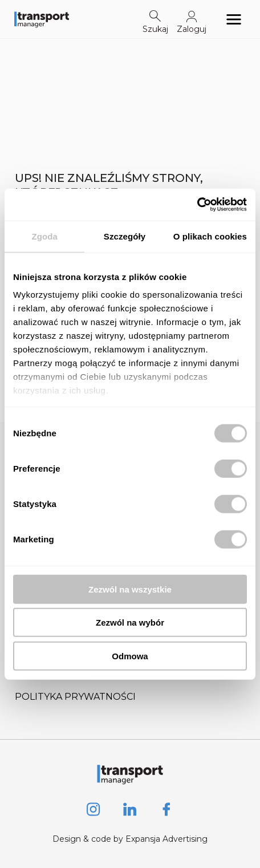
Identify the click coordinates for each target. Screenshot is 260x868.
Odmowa (130, 656)
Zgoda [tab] (44, 236)
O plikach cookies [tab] (210, 236)
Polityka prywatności (75, 697)
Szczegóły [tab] (125, 236)
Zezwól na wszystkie (130, 589)
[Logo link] (42, 19)
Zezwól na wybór (130, 622)
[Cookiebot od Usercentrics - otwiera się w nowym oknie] (197, 205)
